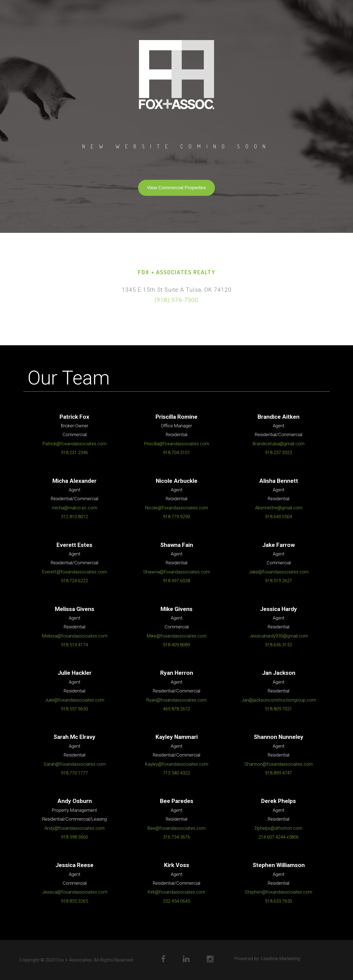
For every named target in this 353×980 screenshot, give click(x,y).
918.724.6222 (74, 581)
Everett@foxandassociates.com (74, 572)
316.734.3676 (176, 837)
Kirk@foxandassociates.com (176, 892)
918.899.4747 (279, 773)
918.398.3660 (74, 837)
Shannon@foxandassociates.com (279, 764)
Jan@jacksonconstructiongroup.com (279, 700)
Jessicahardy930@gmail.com (279, 636)
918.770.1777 (74, 773)
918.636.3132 (279, 645)
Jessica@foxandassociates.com (75, 892)
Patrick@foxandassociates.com (74, 444)
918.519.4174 (74, 645)
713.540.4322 (176, 773)
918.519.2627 (279, 581)
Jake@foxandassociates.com (279, 572)
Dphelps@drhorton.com (279, 828)
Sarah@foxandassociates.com (75, 764)
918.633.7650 (279, 901)
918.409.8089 (176, 645)
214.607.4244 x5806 (279, 837)
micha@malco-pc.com (74, 508)
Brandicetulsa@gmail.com (279, 444)
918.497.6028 (176, 581)
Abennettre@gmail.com (279, 508)
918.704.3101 (176, 452)
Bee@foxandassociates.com (176, 828)
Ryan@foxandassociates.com (176, 700)
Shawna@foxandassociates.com (176, 572)
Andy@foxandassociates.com (74, 828)
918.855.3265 (74, 901)
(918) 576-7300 (176, 300)
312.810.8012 (74, 517)
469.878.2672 (176, 709)
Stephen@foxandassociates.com (279, 892)
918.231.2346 (74, 452)
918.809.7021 (279, 709)
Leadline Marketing (280, 958)
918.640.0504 (279, 517)
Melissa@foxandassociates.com (75, 636)
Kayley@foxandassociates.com (177, 764)
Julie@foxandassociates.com (75, 700)
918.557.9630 (74, 709)
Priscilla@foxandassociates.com (177, 444)
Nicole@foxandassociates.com (176, 508)
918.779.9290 (176, 517)
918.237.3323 (279, 452)
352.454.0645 (176, 901)
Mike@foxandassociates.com (177, 636)
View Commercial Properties (176, 188)
